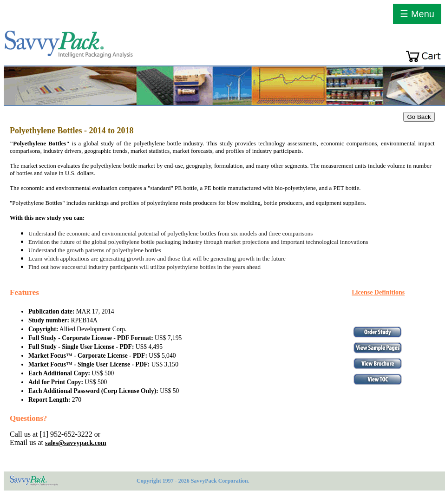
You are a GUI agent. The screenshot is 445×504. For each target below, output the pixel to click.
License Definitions (378, 292)
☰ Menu (417, 14)
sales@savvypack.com (76, 443)
